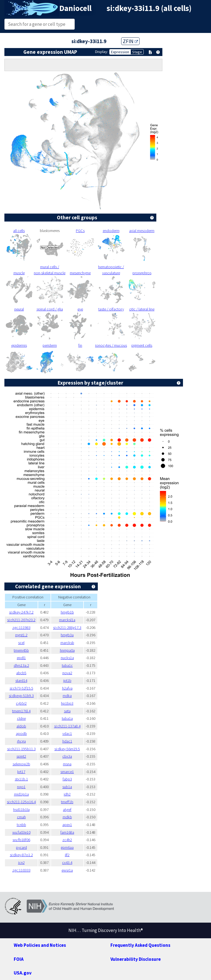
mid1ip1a (21, 794)
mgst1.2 (21, 635)
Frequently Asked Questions (140, 945)
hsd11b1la (21, 810)
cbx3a (67, 756)
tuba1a (67, 718)
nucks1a (67, 658)
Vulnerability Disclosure (136, 959)
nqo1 (21, 787)
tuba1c (67, 665)
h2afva (67, 688)
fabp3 (67, 779)
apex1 (67, 825)
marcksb (67, 643)
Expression (120, 52)
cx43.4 (67, 863)
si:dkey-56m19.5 (67, 749)
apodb (21, 733)
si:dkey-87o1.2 (21, 855)
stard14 (21, 681)
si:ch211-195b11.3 (21, 749)
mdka (67, 696)
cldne (21, 718)
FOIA (19, 959)
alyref (67, 810)
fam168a (67, 832)
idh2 (67, 794)
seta (67, 711)
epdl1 (21, 658)
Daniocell (75, 8)
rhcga (21, 741)
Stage (137, 52)
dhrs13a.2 (21, 665)
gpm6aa (67, 847)
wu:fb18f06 (21, 840)
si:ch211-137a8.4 (67, 726)
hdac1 (67, 741)
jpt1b (67, 681)
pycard (21, 847)
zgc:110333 (21, 870)
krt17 (21, 772)
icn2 (21, 863)
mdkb (67, 817)
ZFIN (130, 41)
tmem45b (21, 650)
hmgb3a (67, 635)
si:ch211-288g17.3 (67, 628)
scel (21, 643)
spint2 (21, 756)
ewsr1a (67, 870)
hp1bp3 (67, 703)
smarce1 (67, 772)
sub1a (67, 787)
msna (67, 764)
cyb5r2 (21, 703)
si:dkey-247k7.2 (21, 612)
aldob (21, 726)
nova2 (67, 673)
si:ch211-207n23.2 (21, 620)
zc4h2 (67, 840)
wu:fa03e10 (21, 832)
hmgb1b (67, 612)
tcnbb (21, 825)
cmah (21, 817)
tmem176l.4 (21, 711)
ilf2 (67, 855)
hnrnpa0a (67, 650)
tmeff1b (67, 802)
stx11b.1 (21, 779)
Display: (102, 52)
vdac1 (67, 733)
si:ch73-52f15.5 (21, 688)
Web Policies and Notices (40, 945)
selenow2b (21, 764)
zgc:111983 (21, 628)
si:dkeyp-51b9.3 (21, 696)
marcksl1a (67, 620)
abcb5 (21, 673)
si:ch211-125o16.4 (21, 802)
